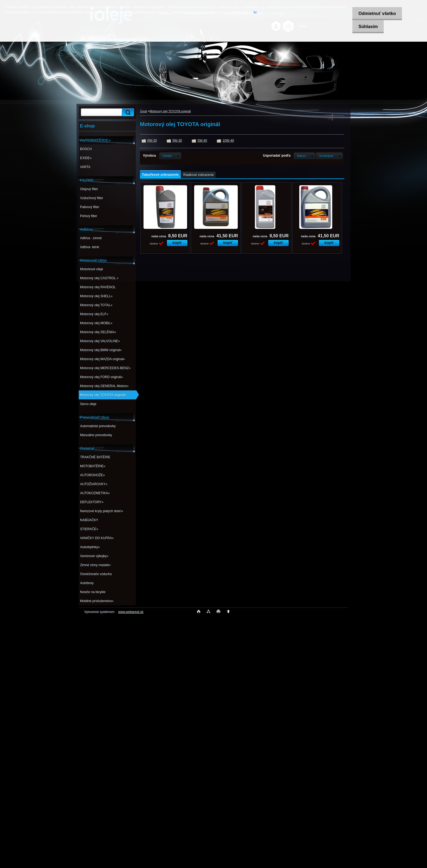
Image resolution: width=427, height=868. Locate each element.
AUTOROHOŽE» (92, 475)
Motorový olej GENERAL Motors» (104, 386)
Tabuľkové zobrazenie (160, 174)
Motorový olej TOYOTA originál (170, 111)
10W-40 (228, 141)
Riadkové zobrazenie (199, 175)
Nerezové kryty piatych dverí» (102, 511)
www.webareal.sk (131, 612)
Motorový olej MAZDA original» (103, 359)
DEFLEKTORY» (92, 502)
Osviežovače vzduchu (96, 574)
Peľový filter (89, 216)
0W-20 (152, 141)
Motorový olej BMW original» (101, 350)
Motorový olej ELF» (94, 314)
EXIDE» (86, 158)
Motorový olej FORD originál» (101, 377)
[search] (127, 112)
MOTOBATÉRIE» (93, 466)
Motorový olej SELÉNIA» (98, 332)
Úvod (144, 111)
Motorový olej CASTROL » (99, 278)
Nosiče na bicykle (93, 592)
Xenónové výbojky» (94, 556)
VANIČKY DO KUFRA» (97, 538)
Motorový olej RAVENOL (98, 287)
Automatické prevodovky (98, 426)
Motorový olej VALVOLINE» (100, 341)
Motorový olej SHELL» (96, 296)
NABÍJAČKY (89, 520)
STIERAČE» (89, 529)
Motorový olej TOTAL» (96, 305)
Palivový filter (90, 207)
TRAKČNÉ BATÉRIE (95, 457)
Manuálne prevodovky (96, 435)
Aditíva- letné (90, 247)
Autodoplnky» (90, 547)
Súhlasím (366, 27)
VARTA (85, 167)
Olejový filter (89, 189)
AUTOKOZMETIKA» (95, 493)
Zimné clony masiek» (95, 565)
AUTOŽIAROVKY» (94, 484)
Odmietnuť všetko (375, 13)
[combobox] (304, 156)
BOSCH (86, 149)
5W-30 (177, 141)
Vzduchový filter (92, 198)
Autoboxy (87, 583)
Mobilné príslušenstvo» (97, 601)
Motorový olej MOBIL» (96, 323)
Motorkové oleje (92, 269)
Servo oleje (88, 404)
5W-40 (202, 141)
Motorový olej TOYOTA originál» (103, 395)
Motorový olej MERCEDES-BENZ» (105, 368)
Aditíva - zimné (91, 238)
